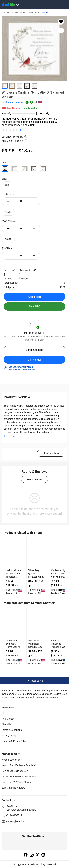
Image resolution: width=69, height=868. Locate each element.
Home (6, 12)
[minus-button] (8, 201)
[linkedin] (43, 855)
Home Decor (33, 12)
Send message (34, 350)
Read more (10, 436)
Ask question (51, 453)
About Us (6, 724)
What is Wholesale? (12, 760)
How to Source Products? (15, 771)
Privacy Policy (9, 736)
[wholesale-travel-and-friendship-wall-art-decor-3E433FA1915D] (59, 623)
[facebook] (26, 855)
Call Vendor (34, 360)
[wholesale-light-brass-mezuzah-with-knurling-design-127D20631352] (59, 553)
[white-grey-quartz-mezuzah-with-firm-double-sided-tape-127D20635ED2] (36, 553)
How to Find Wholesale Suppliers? (19, 765)
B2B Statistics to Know (13, 788)
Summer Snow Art (15, 102)
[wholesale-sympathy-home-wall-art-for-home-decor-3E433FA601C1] (14, 623)
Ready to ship (31, 108)
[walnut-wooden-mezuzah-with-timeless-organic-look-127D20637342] (14, 553)
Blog (4, 713)
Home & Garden (18, 12)
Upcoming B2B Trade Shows (16, 782)
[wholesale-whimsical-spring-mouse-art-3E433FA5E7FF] (36, 623)
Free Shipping (12, 108)
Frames (45, 12)
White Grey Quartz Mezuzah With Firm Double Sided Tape (35, 577)
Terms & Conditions (12, 730)
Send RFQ (34, 306)
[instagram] (32, 855)
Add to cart (35, 297)
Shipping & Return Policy (14, 741)
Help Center (8, 719)
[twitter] (37, 855)
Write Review (34, 479)
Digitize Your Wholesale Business (19, 777)
